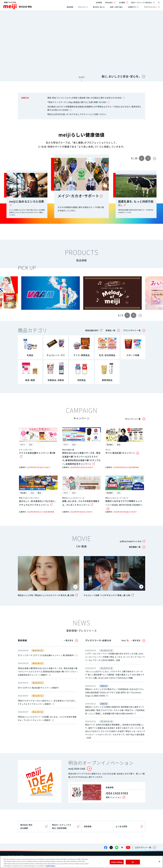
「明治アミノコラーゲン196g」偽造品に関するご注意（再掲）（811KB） (78, 102)
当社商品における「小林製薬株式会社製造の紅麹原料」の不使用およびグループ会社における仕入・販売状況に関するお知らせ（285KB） (94, 108)
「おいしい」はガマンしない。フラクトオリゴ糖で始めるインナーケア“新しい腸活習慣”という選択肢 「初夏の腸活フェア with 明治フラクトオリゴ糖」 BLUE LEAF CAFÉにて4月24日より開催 (115, 675)
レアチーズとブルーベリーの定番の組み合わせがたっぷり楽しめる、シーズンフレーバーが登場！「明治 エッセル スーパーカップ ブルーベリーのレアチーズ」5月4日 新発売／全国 (115, 657)
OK (133, 862)
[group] (51, 293)
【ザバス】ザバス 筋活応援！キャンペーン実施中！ (38, 688)
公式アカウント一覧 (143, 847)
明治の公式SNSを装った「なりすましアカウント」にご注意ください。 (77, 114)
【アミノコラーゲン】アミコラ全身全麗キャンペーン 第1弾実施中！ (48, 655)
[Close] (159, 862)
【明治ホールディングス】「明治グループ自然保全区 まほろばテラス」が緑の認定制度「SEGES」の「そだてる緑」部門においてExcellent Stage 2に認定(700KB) (115, 692)
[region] (81, 862)
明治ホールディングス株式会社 (143, 2)
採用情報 (99, 2)
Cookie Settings (117, 862)
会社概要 (123, 2)
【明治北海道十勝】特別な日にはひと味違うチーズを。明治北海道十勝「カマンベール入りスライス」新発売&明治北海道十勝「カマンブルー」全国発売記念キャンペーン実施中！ (48, 671)
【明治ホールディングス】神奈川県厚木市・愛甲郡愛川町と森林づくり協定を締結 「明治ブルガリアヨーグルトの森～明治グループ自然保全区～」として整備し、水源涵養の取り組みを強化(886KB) (115, 710)
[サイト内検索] (158, 3)
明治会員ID (110, 2)
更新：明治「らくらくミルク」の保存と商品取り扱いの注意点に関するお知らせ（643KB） (86, 98)
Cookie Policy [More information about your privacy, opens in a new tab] (50, 866)
